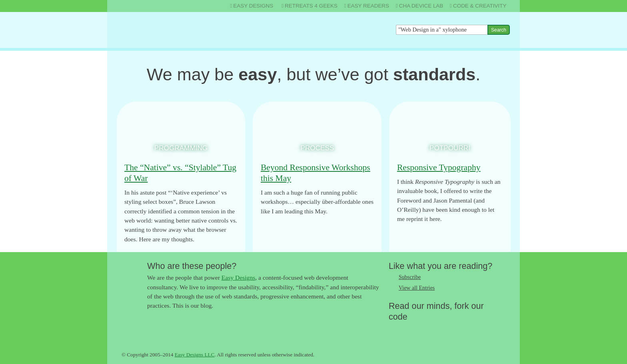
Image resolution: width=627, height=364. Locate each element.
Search (499, 30)
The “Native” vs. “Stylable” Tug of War (180, 173)
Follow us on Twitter (395, 330)
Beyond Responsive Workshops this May (315, 173)
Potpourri (450, 148)
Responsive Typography (439, 167)
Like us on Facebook (411, 330)
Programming (181, 148)
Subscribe (410, 277)
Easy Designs (238, 277)
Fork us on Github (443, 330)
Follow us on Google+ (427, 330)
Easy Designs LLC (195, 355)
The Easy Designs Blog (160, 30)
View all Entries (417, 288)
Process (317, 148)
